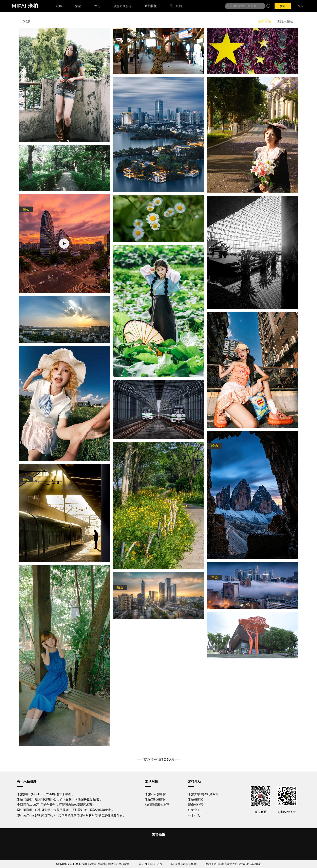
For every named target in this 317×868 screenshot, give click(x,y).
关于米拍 (176, 6)
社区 (59, 6)
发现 (97, 6)
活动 (78, 6)
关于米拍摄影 (27, 782)
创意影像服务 (123, 6)
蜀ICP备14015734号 (150, 864)
